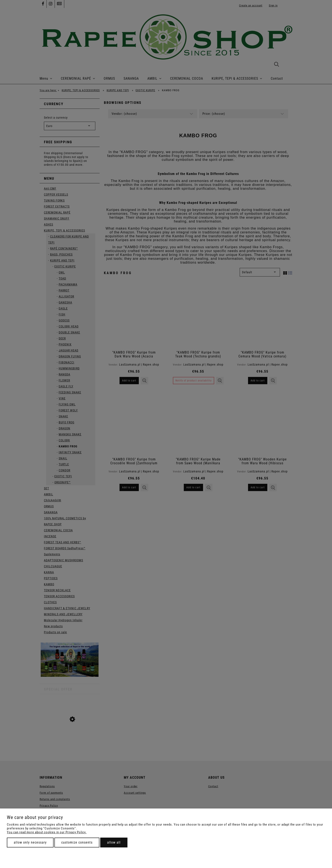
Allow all (114, 842)
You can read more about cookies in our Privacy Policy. (47, 832)
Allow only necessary (30, 842)
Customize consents (77, 842)
